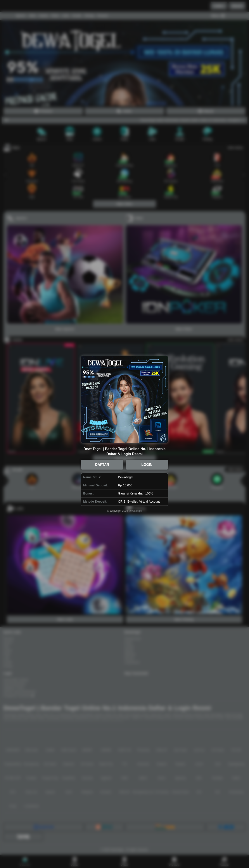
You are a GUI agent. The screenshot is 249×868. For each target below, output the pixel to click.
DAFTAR (102, 465)
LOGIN (147, 465)
